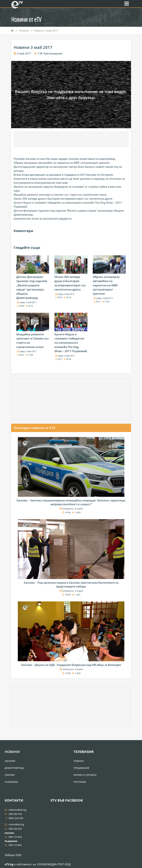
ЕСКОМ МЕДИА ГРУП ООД (54, 864)
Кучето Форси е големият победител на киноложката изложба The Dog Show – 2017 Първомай (71, 343)
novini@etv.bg (14, 824)
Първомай (11, 782)
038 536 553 (13, 829)
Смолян (10, 775)
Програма (80, 782)
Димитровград (14, 768)
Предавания (81, 768)
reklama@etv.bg (15, 810)
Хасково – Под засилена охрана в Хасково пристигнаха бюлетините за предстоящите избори (71, 584)
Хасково (10, 761)
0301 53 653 (13, 837)
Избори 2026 (13, 855)
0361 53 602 (13, 845)
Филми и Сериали (85, 775)
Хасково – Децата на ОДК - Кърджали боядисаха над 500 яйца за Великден (71, 665)
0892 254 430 (14, 818)
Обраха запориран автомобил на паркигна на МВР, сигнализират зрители (106, 285)
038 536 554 (13, 814)
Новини (24, 31)
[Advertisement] (71, 139)
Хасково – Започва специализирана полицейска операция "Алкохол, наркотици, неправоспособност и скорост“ (71, 502)
